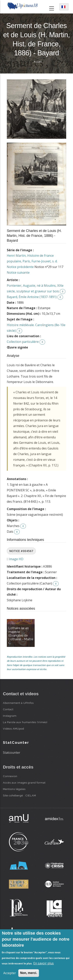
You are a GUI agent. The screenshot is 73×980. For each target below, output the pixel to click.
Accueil (38, 62)
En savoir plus (44, 963)
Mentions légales (14, 789)
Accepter (10, 973)
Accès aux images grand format (24, 783)
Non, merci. (29, 973)
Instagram (10, 716)
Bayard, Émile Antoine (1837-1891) (32, 297)
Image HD (15, 559)
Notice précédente (20, 267)
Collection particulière (23, 342)
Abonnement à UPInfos (18, 703)
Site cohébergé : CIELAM (19, 795)
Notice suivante (18, 272)
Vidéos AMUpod (14, 729)
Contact (8, 709)
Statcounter (12, 753)
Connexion (10, 776)
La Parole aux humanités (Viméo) (25, 722)
